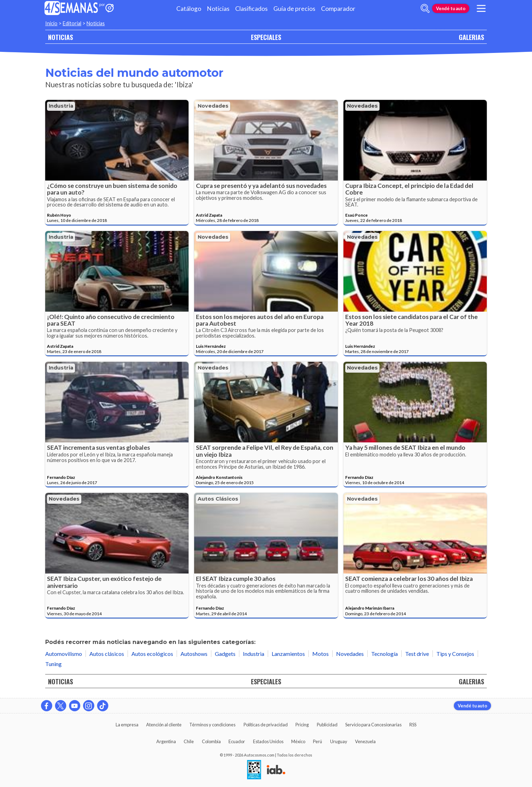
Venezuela (365, 741)
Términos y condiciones (212, 725)
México (298, 741)
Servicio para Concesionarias (373, 725)
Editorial (72, 23)
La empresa (127, 725)
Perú (318, 741)
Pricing (302, 725)
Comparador (338, 9)
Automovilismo (64, 654)
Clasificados (251, 9)
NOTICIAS (60, 37)
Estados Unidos (268, 741)
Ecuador (237, 741)
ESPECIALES (266, 37)
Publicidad (327, 725)
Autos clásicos (218, 499)
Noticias (218, 9)
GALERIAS (471, 37)
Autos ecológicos (152, 654)
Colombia (211, 741)
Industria (61, 106)
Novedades (213, 106)
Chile (189, 741)
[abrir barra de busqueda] (425, 8)
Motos (320, 654)
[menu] (481, 8)
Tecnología (384, 654)
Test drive (417, 654)
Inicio (51, 23)
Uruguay (339, 741)
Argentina (166, 741)
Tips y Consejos (455, 654)
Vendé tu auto (451, 8)
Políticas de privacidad (266, 725)
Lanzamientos (288, 654)
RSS (413, 725)
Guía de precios (294, 9)
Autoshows (194, 654)
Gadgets (225, 654)
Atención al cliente (164, 725)
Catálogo (189, 9)
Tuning (53, 664)
